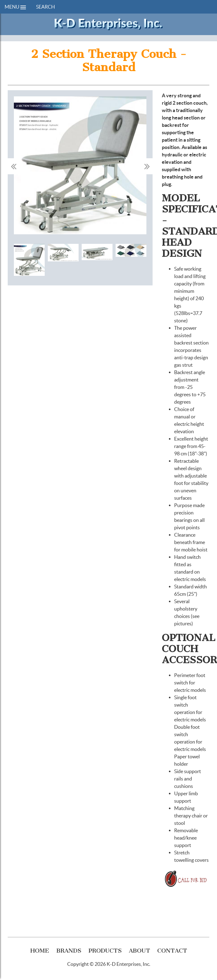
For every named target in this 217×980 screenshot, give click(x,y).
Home (40, 951)
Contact (172, 951)
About (139, 951)
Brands (69, 951)
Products (105, 951)
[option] (80, 166)
